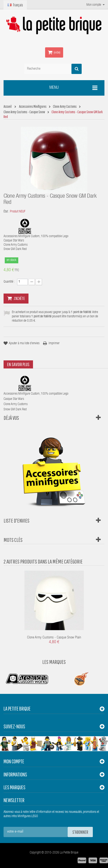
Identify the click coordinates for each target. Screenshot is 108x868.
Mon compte (14, 761)
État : (6, 212)
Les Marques (54, 662)
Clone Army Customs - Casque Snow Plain (54, 638)
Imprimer (54, 343)
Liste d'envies (16, 520)
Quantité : (9, 282)
